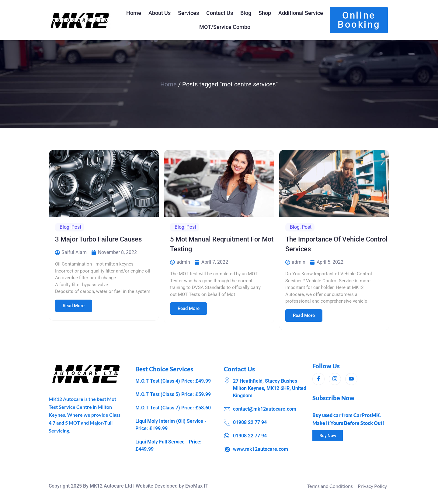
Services (188, 13)
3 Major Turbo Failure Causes (98, 239)
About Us (160, 13)
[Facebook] (318, 379)
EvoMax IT (197, 486)
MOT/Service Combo (225, 27)
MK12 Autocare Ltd (111, 486)
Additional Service (301, 13)
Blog (246, 13)
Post (76, 227)
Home (134, 13)
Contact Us (220, 13)
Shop (265, 13)
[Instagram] (335, 379)
